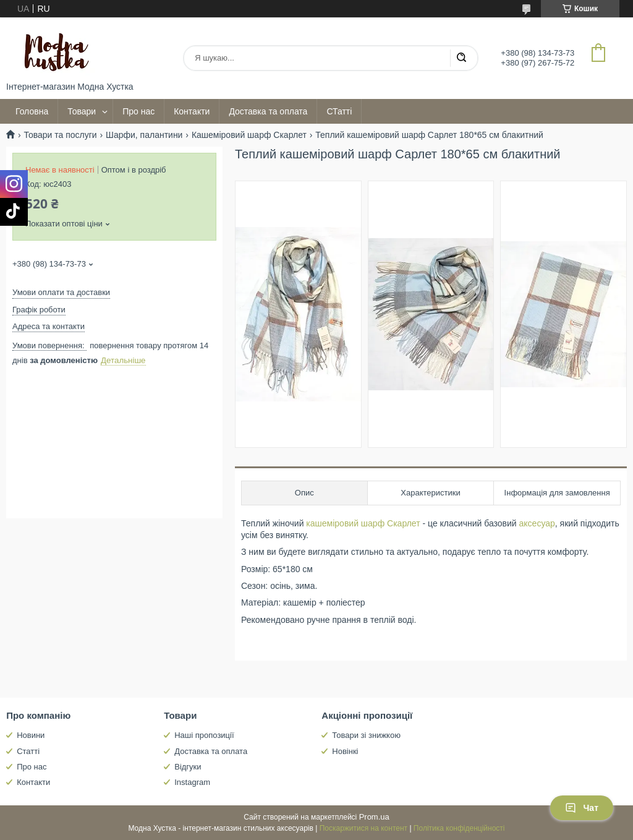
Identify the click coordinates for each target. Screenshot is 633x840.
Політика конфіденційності (459, 828)
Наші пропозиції (204, 735)
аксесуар (537, 523)
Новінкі (345, 751)
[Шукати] (461, 58)
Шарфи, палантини (144, 135)
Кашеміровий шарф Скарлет (249, 135)
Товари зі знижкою (366, 735)
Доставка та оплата (268, 111)
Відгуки (188, 767)
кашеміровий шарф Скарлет (363, 523)
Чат (582, 808)
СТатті (339, 111)
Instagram (192, 782)
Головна (32, 111)
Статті (28, 751)
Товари (82, 111)
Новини (31, 735)
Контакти (192, 111)
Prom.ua (374, 817)
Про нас (138, 111)
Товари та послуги (60, 135)
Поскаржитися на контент (363, 828)
